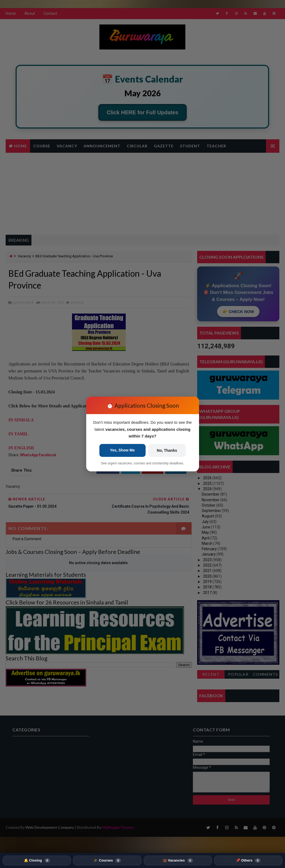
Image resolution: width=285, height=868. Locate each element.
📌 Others (248, 860)
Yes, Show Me (122, 450)
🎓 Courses (107, 860)
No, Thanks (167, 450)
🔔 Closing (37, 860)
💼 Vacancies (178, 860)
